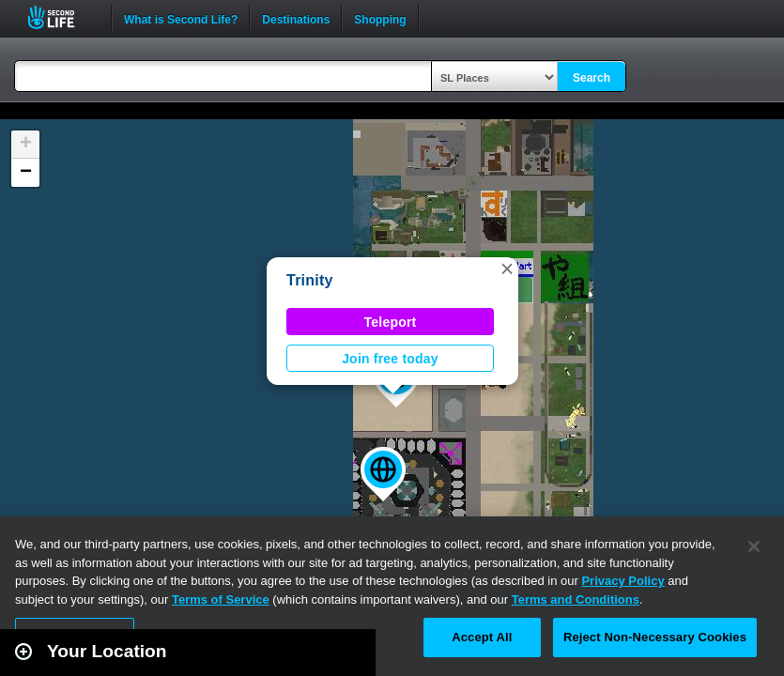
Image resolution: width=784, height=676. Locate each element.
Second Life (61, 17)
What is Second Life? (181, 18)
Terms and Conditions (576, 599)
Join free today (390, 359)
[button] (383, 474)
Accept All (482, 637)
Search (592, 78)
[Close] (754, 546)
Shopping (380, 18)
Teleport (391, 322)
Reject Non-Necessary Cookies (655, 637)
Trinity (310, 280)
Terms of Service (221, 599)
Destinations (296, 18)
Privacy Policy (623, 581)
